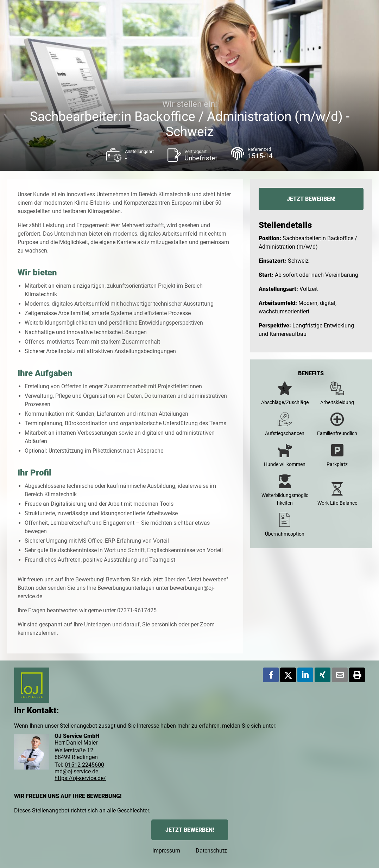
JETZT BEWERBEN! (311, 199)
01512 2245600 (84, 765)
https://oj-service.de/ (80, 778)
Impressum (166, 851)
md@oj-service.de (76, 771)
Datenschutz (211, 851)
